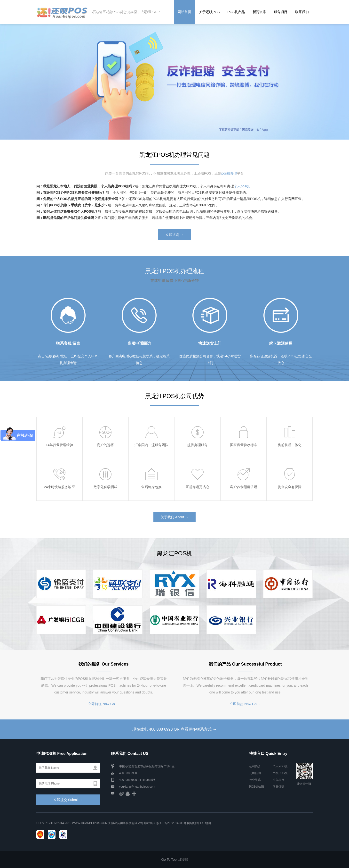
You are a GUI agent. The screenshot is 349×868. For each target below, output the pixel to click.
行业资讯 (255, 780)
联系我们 (302, 12)
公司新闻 (255, 773)
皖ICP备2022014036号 (172, 823)
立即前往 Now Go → (103, 704)
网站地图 (193, 823)
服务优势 (278, 787)
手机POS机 (280, 773)
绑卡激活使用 (281, 343)
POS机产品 (236, 12)
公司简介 (255, 766)
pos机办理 (229, 173)
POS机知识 (257, 787)
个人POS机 (280, 766)
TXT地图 (205, 823)
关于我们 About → (174, 517)
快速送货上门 (210, 343)
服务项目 (281, 12)
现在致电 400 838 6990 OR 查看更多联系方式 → (174, 729)
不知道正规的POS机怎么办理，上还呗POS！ (126, 12)
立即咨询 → (174, 235)
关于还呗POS (209, 12)
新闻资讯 (259, 12)
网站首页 (184, 12)
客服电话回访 (139, 343)
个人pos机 (242, 186)
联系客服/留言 (68, 343)
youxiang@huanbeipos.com (137, 787)
